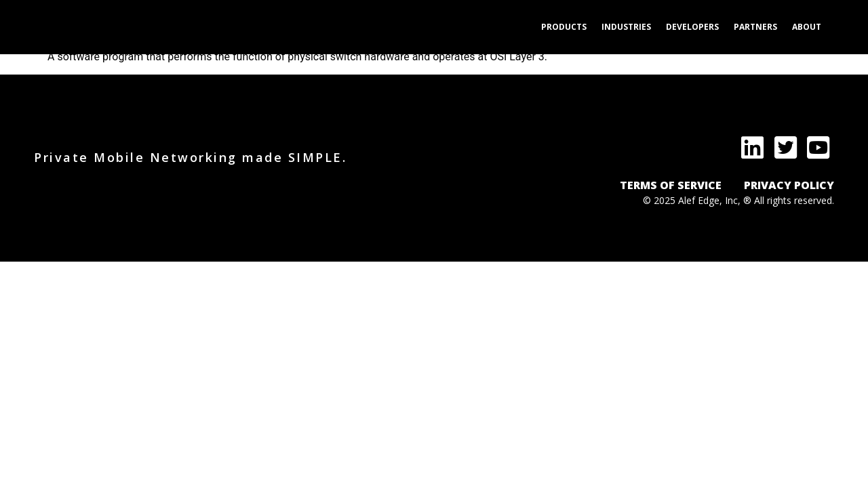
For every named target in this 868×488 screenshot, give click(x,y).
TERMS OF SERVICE (671, 185)
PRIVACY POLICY (789, 185)
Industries (626, 27)
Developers (692, 27)
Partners (755, 27)
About (807, 27)
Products (564, 27)
